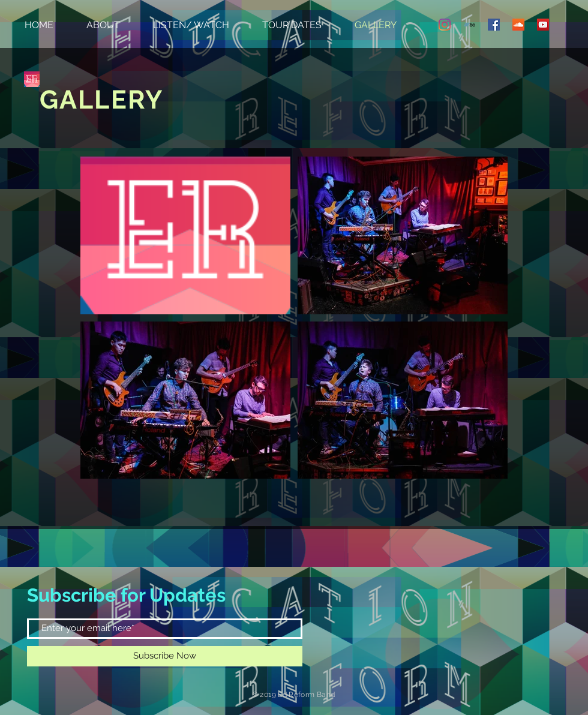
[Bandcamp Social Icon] (469, 25)
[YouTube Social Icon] (543, 25)
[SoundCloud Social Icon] (518, 25)
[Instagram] (445, 25)
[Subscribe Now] (165, 656)
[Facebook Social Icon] (494, 25)
